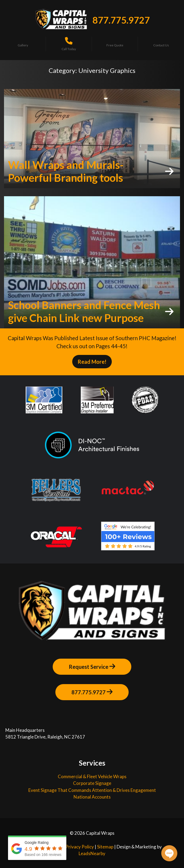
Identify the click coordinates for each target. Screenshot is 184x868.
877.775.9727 (121, 20)
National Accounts (92, 797)
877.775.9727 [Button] (92, 692)
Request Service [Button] (92, 666)
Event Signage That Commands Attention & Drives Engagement (92, 790)
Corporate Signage (92, 783)
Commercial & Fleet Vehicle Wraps (92, 776)
